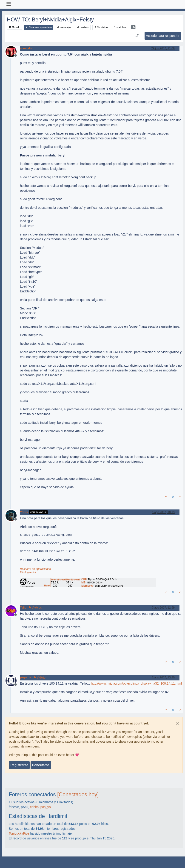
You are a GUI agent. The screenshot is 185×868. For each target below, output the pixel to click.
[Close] (177, 724)
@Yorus (35, 608)
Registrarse (19, 765)
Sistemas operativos (39, 27)
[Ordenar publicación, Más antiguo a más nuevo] (137, 36)
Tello (23, 608)
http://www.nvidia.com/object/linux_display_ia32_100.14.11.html (136, 683)
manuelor (26, 48)
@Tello (40, 678)
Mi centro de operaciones (35, 569)
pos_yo (46, 807)
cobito (34, 807)
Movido (15, 27)
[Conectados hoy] (78, 794)
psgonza (26, 677)
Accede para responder (163, 36)
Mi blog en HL (28, 572)
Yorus (24, 512)
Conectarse (41, 765)
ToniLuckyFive (19, 833)
